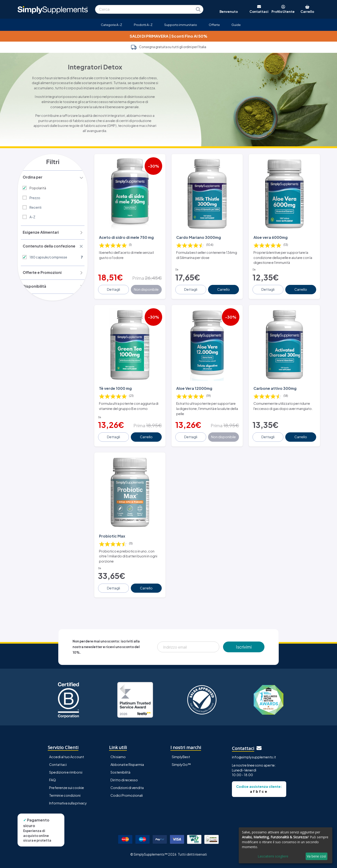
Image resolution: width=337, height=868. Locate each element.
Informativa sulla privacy (68, 793)
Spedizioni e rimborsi (66, 762)
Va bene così (316, 856)
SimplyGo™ (181, 755)
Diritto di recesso (124, 770)
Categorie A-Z (112, 25)
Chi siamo (118, 747)
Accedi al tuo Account (67, 747)
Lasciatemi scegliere (273, 856)
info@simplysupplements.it (254, 747)
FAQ (53, 770)
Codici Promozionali (127, 786)
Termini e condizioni (65, 786)
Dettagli (114, 286)
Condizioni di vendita (127, 778)
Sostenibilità (120, 762)
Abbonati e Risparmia (127, 755)
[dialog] (286, 845)
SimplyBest (181, 747)
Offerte (214, 25)
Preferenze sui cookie (67, 778)
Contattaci (58, 755)
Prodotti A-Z (143, 25)
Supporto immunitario (181, 25)
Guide (236, 25)
